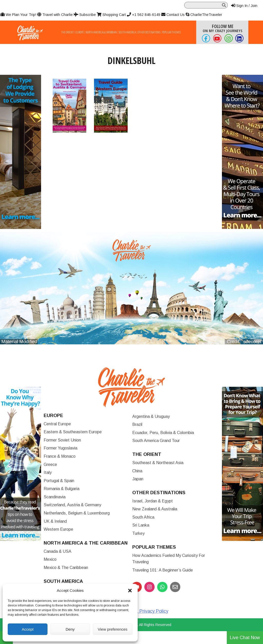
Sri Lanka (141, 525)
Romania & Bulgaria (62, 489)
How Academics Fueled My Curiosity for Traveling (169, 559)
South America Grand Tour (156, 441)
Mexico (50, 559)
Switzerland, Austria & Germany (72, 505)
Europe (80, 32)
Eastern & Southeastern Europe (73, 432)
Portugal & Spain (59, 481)
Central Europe (57, 424)
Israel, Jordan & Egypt (153, 501)
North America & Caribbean (101, 32)
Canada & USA (58, 551)
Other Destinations (149, 32)
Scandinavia (55, 497)
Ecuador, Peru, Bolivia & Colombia (163, 433)
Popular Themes (171, 32)
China (137, 471)
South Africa (143, 517)
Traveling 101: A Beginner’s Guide (163, 570)
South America (127, 32)
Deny (70, 629)
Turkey (138, 533)
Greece (50, 464)
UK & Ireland (55, 521)
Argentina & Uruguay (151, 416)
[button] (130, 591)
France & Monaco (60, 456)
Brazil (137, 424)
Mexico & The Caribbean (66, 568)
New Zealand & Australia (155, 509)
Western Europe (58, 529)
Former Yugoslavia (60, 448)
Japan (138, 479)
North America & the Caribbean (86, 543)
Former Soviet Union (62, 440)
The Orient (67, 32)
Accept (28, 629)
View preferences (113, 629)
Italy (48, 472)
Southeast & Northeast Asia (158, 463)
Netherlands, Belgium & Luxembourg (77, 513)
